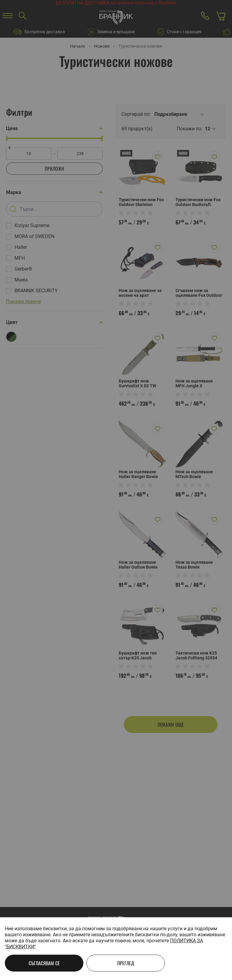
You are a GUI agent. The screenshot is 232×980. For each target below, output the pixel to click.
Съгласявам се (44, 963)
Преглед (126, 963)
